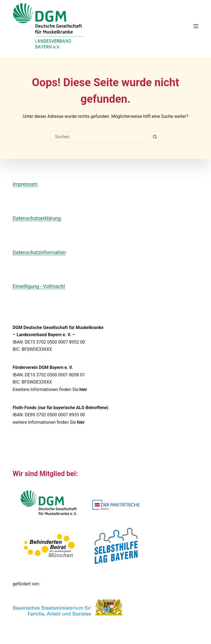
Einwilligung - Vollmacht (39, 286)
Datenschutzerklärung (37, 218)
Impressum (25, 184)
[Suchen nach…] (100, 137)
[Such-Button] (155, 137)
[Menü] (196, 26)
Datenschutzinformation (39, 252)
